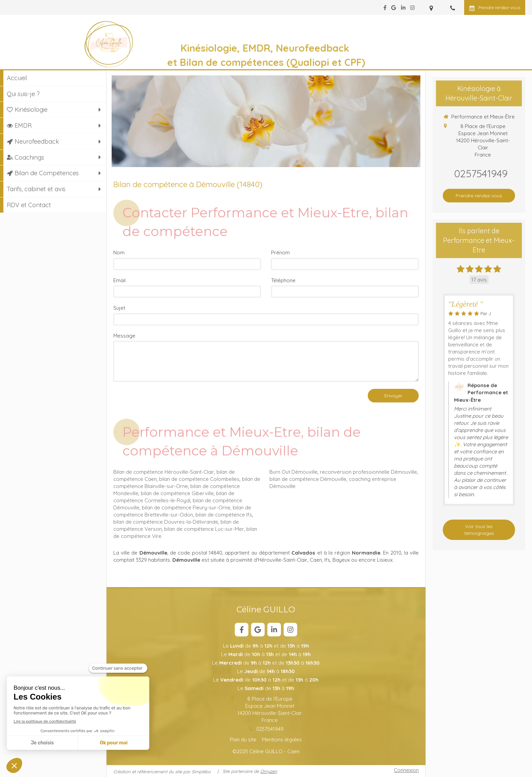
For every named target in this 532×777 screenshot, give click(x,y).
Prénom (280, 252)
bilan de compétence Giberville (177, 493)
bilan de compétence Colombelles (199, 479)
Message (124, 336)
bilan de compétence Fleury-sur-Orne (186, 508)
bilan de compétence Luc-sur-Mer (204, 529)
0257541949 (270, 729)
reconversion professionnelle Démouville (368, 472)
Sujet (119, 308)
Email (119, 280)
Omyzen (269, 771)
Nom (119, 252)
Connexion (406, 770)
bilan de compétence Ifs (224, 515)
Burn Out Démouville (293, 472)
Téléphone (283, 280)
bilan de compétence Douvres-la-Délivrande (166, 522)
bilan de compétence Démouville (308, 479)
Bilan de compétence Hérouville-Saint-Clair (164, 472)
